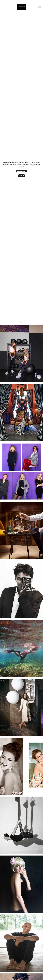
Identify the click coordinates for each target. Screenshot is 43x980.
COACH (22, 176)
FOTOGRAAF (21, 171)
